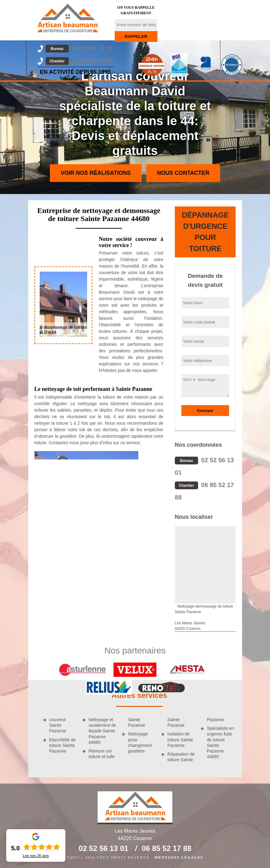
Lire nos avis (36, 856)
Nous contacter (183, 173)
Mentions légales (179, 857)
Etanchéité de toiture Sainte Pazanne (63, 745)
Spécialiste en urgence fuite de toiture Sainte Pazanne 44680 (220, 742)
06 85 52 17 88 (79, 61)
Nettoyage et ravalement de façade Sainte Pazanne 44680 (102, 731)
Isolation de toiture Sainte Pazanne (180, 739)
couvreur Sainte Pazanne (58, 725)
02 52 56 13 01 (79, 48)
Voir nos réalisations (96, 173)
